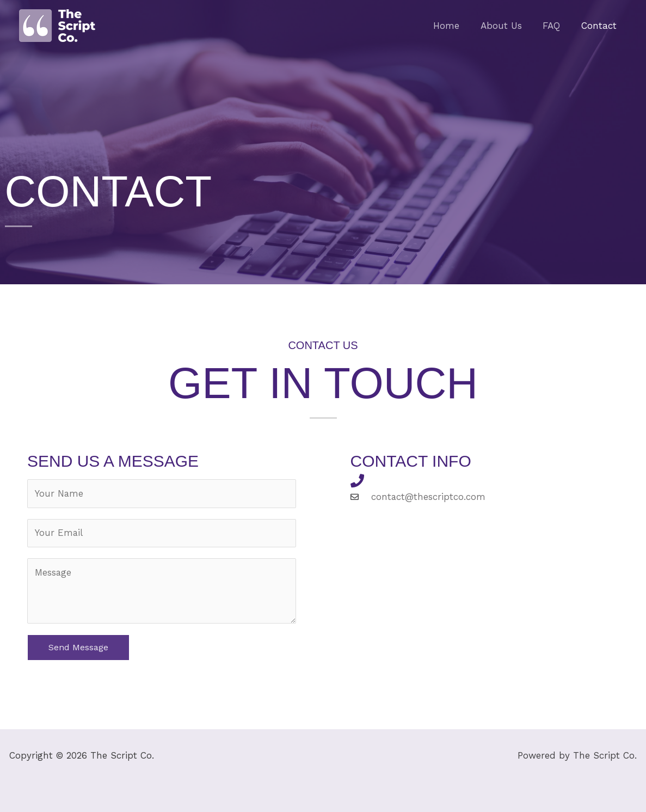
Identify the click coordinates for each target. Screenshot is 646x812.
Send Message (78, 648)
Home (455, 26)
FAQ (555, 26)
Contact (600, 26)
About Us (507, 26)
